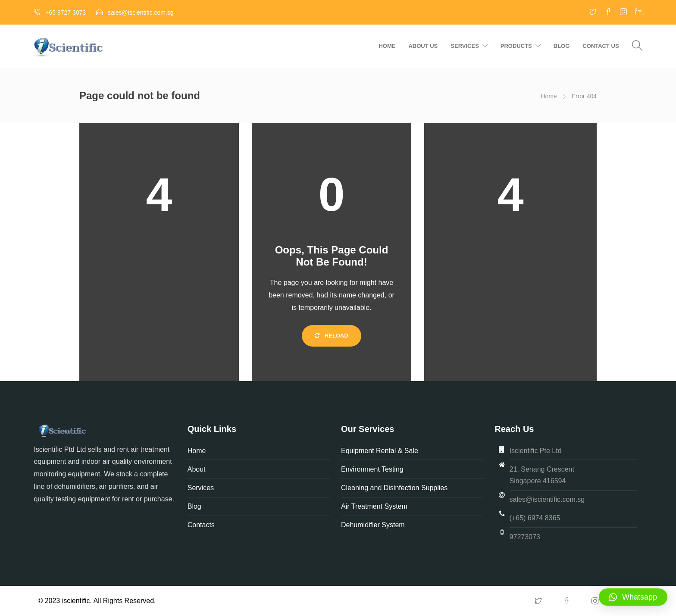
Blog (562, 46)
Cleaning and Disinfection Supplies (394, 488)
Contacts (201, 525)
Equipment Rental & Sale (380, 451)
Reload (332, 336)
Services (465, 46)
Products (516, 46)
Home (387, 46)
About (197, 469)
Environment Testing (372, 469)
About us (423, 46)
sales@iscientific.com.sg (547, 499)
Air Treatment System (375, 506)
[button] (633, 597)
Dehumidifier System (373, 525)
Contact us (601, 46)
